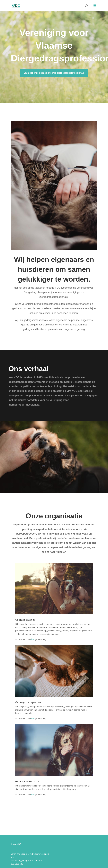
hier (33, 639)
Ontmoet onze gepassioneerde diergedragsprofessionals (54, 73)
